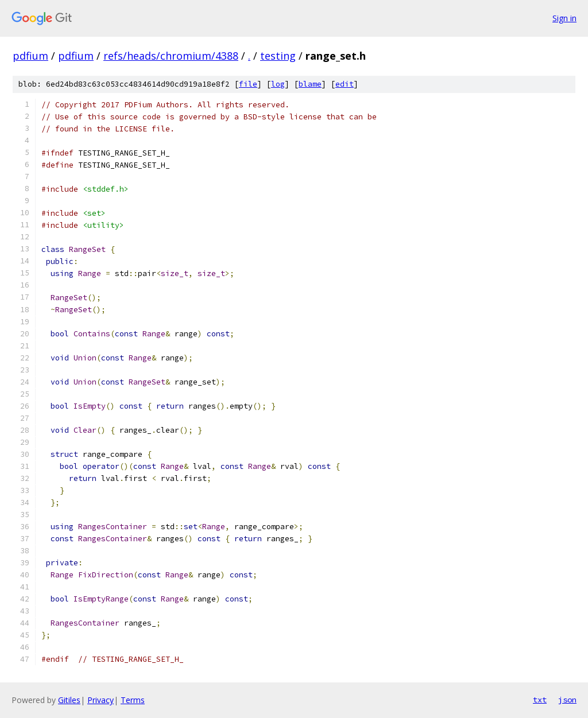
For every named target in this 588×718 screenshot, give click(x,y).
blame (310, 84)
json (567, 700)
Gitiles (69, 700)
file (248, 84)
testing (278, 56)
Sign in (564, 18)
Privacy (100, 700)
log (278, 84)
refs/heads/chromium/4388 (171, 56)
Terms (133, 700)
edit (345, 84)
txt (540, 700)
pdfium (30, 56)
